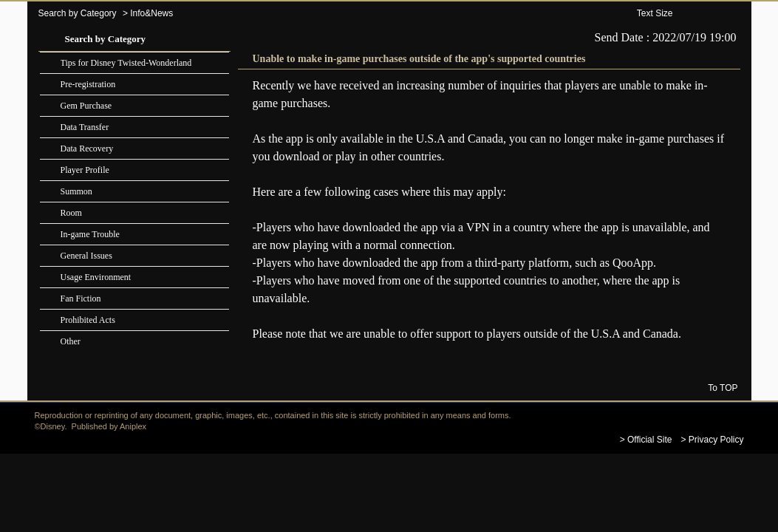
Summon (76, 191)
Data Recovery (87, 149)
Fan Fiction (81, 299)
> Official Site (646, 440)
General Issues (86, 256)
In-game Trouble (90, 234)
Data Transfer (85, 127)
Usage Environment (96, 277)
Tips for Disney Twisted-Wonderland (126, 63)
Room (71, 213)
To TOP (723, 388)
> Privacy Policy (712, 440)
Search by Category (78, 13)
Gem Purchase (86, 106)
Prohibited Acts (88, 320)
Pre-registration (88, 84)
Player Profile (85, 170)
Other (71, 341)
